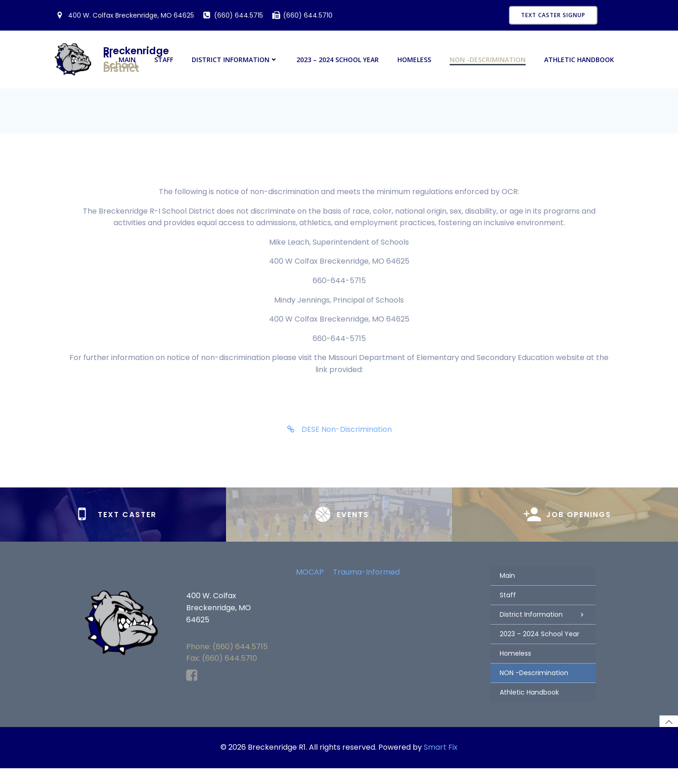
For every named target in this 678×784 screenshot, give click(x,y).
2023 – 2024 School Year (339, 60)
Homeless (415, 60)
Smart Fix (441, 764)
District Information (236, 60)
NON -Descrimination (489, 60)
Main (128, 60)
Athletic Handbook (580, 60)
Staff (165, 60)
